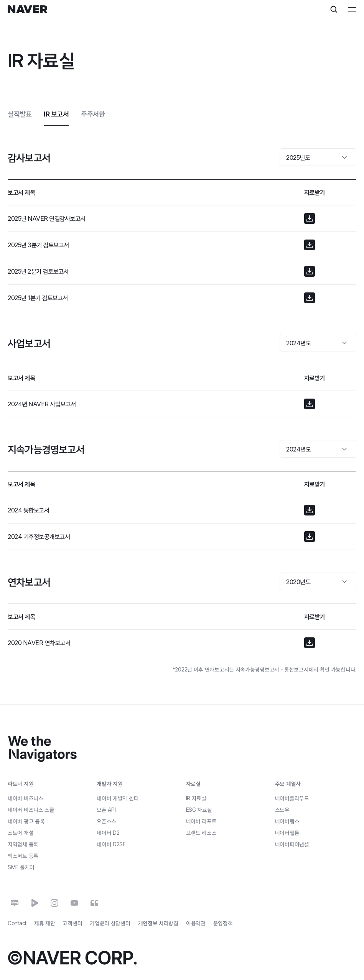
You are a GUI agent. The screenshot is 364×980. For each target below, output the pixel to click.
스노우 (282, 810)
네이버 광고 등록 (26, 821)
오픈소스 (106, 821)
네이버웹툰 (287, 833)
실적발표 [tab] (20, 114)
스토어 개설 (21, 832)
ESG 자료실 (199, 810)
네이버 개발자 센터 (118, 798)
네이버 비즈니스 (26, 798)
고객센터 (72, 923)
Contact (17, 923)
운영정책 (223, 923)
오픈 (106, 809)
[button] (310, 218)
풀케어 (21, 867)
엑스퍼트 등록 (23, 855)
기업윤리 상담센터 (110, 923)
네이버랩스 (287, 821)
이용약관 (196, 923)
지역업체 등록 (23, 844)
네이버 (108, 832)
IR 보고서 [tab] (56, 114)
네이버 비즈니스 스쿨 (31, 809)
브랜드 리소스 (201, 833)
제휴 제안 (45, 923)
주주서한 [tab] (93, 114)
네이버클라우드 (292, 798)
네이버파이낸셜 (292, 844)
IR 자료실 (196, 798)
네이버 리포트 (201, 821)
